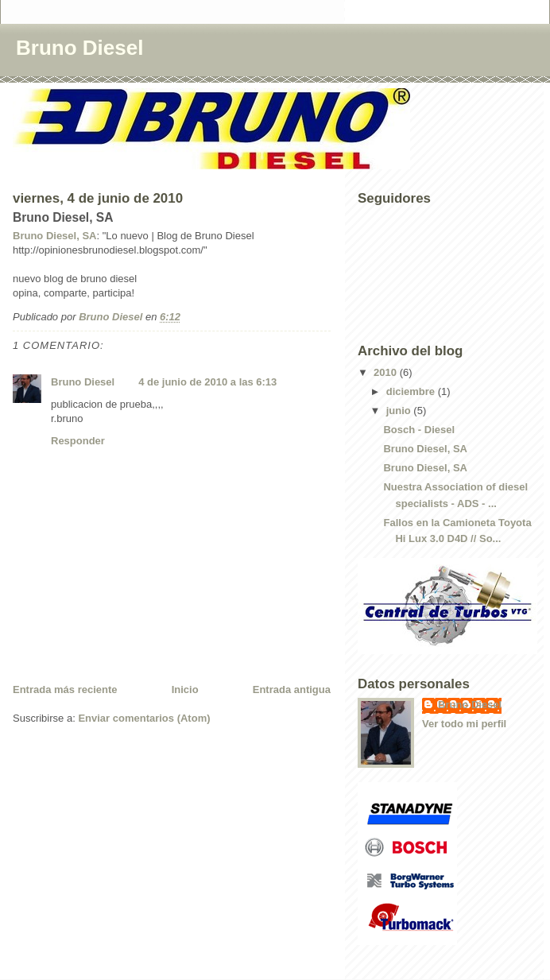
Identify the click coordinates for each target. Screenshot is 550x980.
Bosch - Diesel (419, 430)
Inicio (185, 689)
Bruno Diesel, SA (54, 236)
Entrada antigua (292, 689)
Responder (78, 441)
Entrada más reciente (65, 689)
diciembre (412, 391)
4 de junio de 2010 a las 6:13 (207, 382)
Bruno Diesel (79, 48)
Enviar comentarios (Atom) (144, 718)
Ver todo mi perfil (464, 724)
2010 (387, 372)
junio (400, 411)
